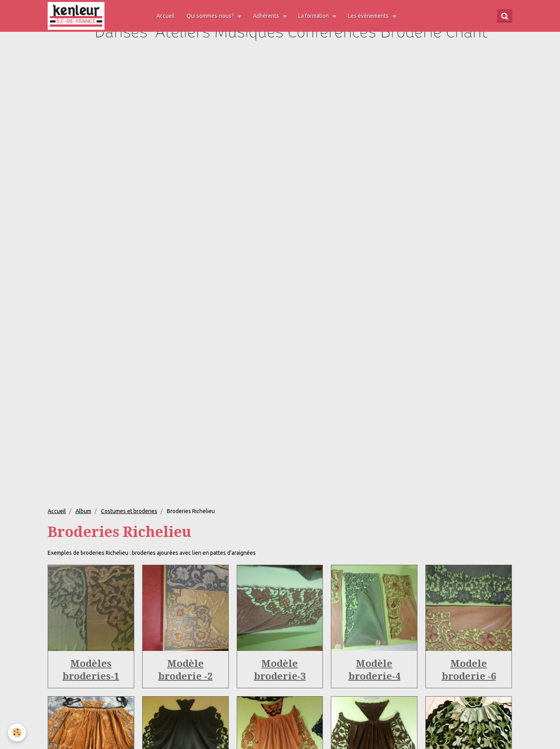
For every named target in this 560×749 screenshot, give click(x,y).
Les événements (369, 16)
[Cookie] (17, 733)
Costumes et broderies (129, 511)
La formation (314, 16)
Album (83, 511)
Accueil (166, 16)
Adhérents (267, 16)
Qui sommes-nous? (211, 16)
